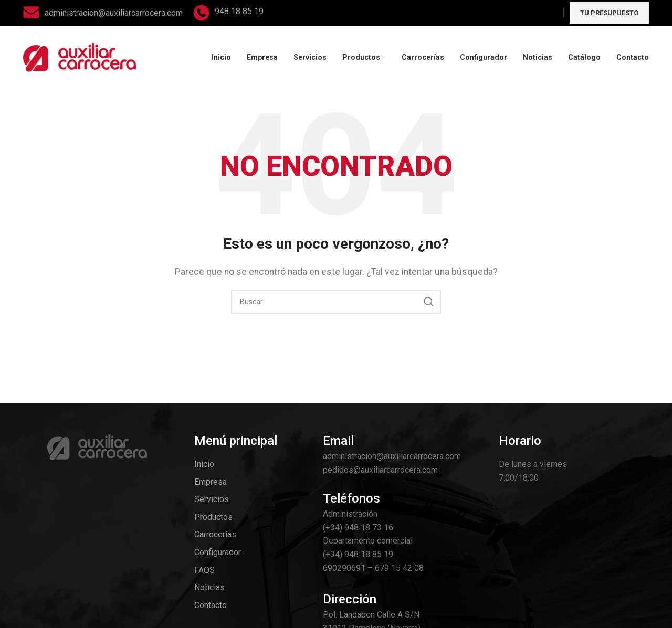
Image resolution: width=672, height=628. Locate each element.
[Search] (336, 302)
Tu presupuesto (609, 13)
